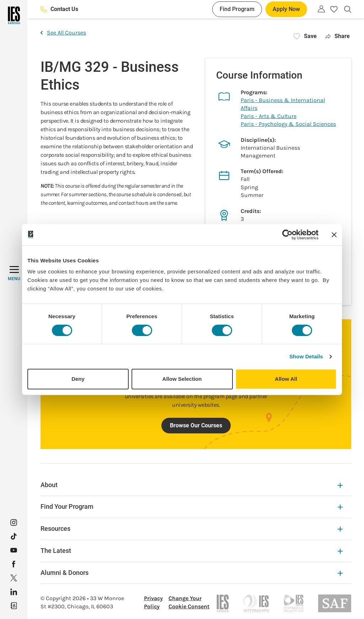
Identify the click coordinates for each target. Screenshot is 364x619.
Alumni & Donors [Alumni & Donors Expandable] (192, 573)
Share (338, 36)
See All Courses (63, 33)
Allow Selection (182, 379)
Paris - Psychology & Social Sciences (288, 124)
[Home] (14, 15)
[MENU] (14, 273)
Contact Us (59, 9)
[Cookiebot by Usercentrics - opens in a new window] (287, 235)
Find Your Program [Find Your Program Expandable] (192, 506)
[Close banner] (334, 235)
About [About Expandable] (192, 485)
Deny (78, 379)
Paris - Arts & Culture (269, 116)
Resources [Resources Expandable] (192, 529)
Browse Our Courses (196, 425)
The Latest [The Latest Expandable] (192, 551)
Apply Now (286, 9)
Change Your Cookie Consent (189, 602)
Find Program (237, 9)
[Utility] (321, 9)
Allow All (286, 379)
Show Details (306, 356)
